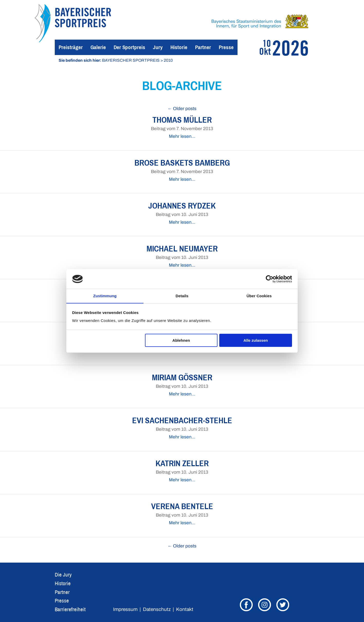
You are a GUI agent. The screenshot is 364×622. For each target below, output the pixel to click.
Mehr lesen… (182, 136)
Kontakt (185, 609)
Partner (203, 47)
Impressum (125, 609)
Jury (158, 47)
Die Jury (63, 575)
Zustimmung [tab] (105, 296)
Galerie (98, 47)
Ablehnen (181, 340)
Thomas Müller (182, 120)
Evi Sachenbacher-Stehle (182, 420)
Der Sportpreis (129, 47)
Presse (226, 47)
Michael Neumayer (182, 249)
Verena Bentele (182, 506)
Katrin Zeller (182, 463)
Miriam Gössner (182, 377)
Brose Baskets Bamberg (182, 163)
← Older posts (182, 109)
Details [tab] (182, 296)
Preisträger (71, 47)
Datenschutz (157, 609)
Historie (179, 47)
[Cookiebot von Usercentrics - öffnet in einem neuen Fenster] (270, 279)
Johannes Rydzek (182, 206)
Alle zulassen (256, 340)
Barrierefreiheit (70, 609)
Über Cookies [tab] (259, 296)
